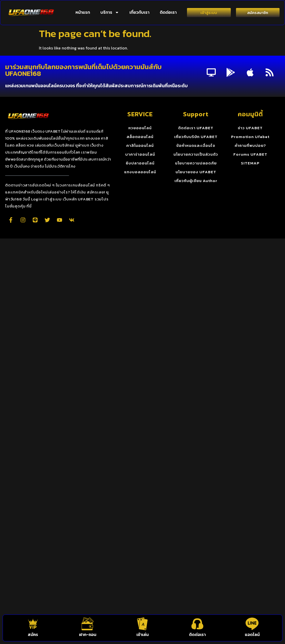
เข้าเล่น (142, 634)
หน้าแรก (83, 12)
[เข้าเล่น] (142, 624)
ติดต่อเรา (168, 12)
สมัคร (33, 634)
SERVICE (140, 114)
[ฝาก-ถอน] (88, 624)
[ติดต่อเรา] (197, 624)
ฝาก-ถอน (88, 634)
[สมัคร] (33, 624)
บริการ (110, 12)
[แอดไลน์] (252, 624)
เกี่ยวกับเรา (139, 12)
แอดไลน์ (252, 634)
